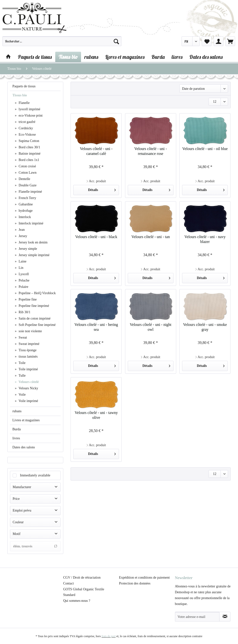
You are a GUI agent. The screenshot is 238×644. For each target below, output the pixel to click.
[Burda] (158, 57)
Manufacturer (22, 487)
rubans (17, 411)
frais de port (109, 636)
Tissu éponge (27, 350)
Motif (17, 534)
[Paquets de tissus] (35, 57)
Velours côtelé (28, 382)
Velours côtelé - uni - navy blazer (205, 239)
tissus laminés (28, 357)
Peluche (24, 280)
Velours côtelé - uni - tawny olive (96, 415)
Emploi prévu (22, 510)
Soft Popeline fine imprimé (37, 325)
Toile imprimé (28, 369)
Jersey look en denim (33, 242)
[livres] (177, 57)
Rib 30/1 (24, 312)
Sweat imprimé (29, 344)
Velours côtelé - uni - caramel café (96, 151)
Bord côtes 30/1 (29, 147)
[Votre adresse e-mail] (197, 617)
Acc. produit (96, 181)
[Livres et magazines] (125, 57)
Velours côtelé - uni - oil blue (205, 149)
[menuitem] (62, 43)
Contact (69, 583)
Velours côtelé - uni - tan (151, 237)
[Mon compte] (219, 41)
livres (16, 438)
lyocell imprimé (29, 109)
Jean (21, 230)
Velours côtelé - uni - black (96, 237)
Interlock (24, 217)
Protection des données (135, 583)
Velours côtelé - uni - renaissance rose (151, 151)
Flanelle (24, 103)
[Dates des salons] (206, 57)
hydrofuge (25, 211)
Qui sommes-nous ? (77, 601)
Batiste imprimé (29, 154)
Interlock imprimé (31, 223)
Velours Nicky (28, 388)
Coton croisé (27, 166)
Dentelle (24, 179)
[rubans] (91, 57)
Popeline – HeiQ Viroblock (37, 293)
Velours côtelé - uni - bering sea (96, 327)
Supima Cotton (28, 141)
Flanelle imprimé (30, 192)
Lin (21, 268)
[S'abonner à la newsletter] (225, 617)
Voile (22, 395)
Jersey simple (27, 249)
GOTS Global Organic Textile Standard (84, 592)
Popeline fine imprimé (33, 306)
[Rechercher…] (62, 41)
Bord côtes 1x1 (28, 160)
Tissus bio (20, 95)
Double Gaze (27, 185)
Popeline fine (27, 299)
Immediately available (35, 475)
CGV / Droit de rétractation (82, 578)
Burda (17, 429)
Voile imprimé (28, 401)
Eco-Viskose (27, 135)
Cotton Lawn (27, 173)
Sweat (22, 337)
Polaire (23, 287)
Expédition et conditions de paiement (144, 578)
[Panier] (230, 41)
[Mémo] (207, 41)
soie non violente (30, 331)
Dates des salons (24, 447)
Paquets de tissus (24, 86)
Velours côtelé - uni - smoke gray (205, 327)
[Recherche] (116, 41)
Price (16, 499)
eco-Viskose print (30, 116)
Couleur (18, 522)
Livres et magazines (26, 420)
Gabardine (25, 204)
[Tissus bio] (68, 57)
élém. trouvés (35, 546)
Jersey (23, 236)
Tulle (22, 376)
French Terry (27, 198)
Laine (22, 261)
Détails (102, 189)
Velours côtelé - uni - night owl (151, 327)
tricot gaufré (27, 122)
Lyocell (23, 274)
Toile (22, 363)
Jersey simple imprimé (34, 255)
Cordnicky (25, 128)
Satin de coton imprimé (34, 318)
